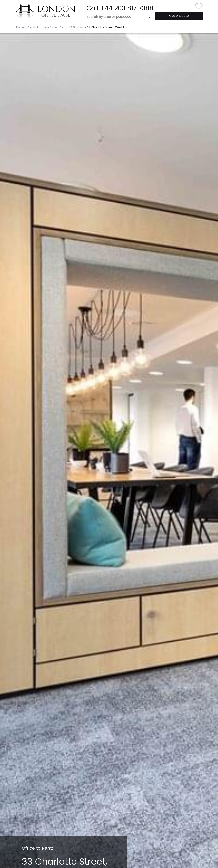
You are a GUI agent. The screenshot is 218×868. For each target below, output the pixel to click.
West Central (61, 27)
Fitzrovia (78, 27)
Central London (38, 27)
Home (20, 27)
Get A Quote (179, 16)
